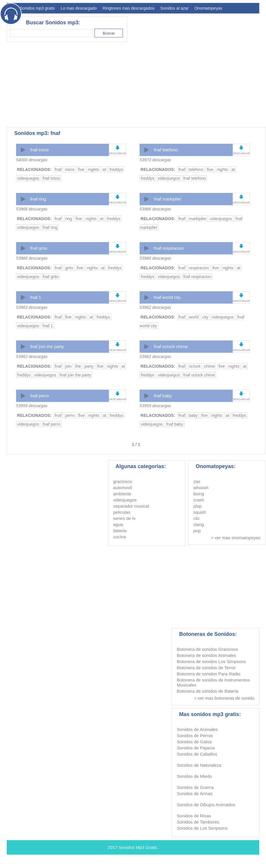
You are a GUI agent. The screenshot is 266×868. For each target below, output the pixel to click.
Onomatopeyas (208, 8)
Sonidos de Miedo (194, 776)
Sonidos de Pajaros (196, 748)
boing (199, 494)
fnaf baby (163, 396)
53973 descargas (155, 160)
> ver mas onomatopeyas (236, 538)
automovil (123, 488)
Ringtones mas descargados (129, 8)
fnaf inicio (39, 150)
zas (197, 481)
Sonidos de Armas (195, 793)
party (89, 366)
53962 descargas (155, 307)
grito (69, 268)
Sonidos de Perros (195, 736)
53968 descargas (32, 209)
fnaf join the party (47, 346)
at (104, 170)
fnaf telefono (166, 150)
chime (209, 366)
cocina (120, 537)
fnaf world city (167, 297)
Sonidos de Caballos (197, 754)
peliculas (122, 512)
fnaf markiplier (168, 199)
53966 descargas (155, 209)
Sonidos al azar (175, 8)
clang (199, 524)
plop (198, 506)
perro (70, 415)
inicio (70, 170)
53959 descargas (32, 406)
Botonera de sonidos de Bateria (207, 691)
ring (69, 219)
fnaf (58, 170)
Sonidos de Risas (194, 816)
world (194, 317)
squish (200, 512)
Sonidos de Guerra (195, 787)
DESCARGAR (117, 153)
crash (199, 500)
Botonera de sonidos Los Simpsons (211, 661)
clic (197, 518)
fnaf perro (40, 396)
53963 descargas (32, 307)
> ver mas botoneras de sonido (224, 698)
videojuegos (28, 178)
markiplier (198, 219)
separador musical (131, 506)
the (78, 366)
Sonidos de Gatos (194, 742)
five (81, 170)
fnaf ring (38, 199)
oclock (195, 366)
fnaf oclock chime (171, 346)
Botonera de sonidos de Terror (206, 668)
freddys (116, 170)
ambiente (122, 494)
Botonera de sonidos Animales (206, 655)
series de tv (125, 518)
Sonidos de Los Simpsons (202, 828)
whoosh (201, 488)
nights (93, 170)
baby (193, 415)
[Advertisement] (93, 85)
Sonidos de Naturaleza (199, 765)
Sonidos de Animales (197, 729)
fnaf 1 (36, 297)
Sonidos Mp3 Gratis (138, 847)
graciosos (123, 481)
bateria (120, 531)
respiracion (199, 268)
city (205, 317)
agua (118, 524)
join (68, 366)
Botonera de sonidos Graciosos (207, 649)
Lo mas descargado (79, 8)
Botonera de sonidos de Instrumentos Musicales (213, 682)
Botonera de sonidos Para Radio (208, 674)
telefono (196, 170)
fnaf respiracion (169, 248)
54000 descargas (32, 160)
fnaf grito (39, 248)
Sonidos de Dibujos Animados (206, 805)
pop (197, 531)
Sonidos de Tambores (198, 822)
